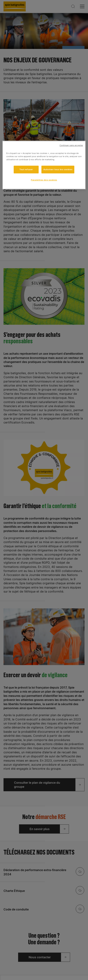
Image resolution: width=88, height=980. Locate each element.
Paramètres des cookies (44, 180)
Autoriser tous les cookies (58, 169)
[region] (44, 165)
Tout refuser (26, 169)
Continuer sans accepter (71, 145)
